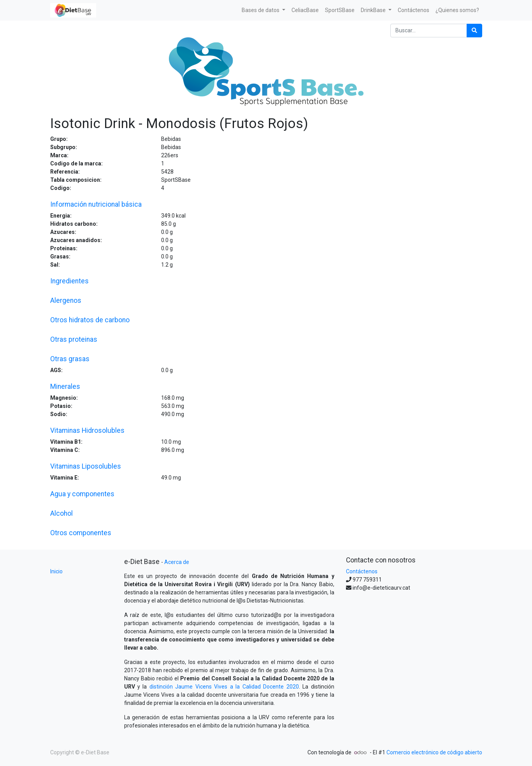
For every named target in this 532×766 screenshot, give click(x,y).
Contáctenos (362, 571)
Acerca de (177, 562)
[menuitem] (305, 10)
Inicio (56, 571)
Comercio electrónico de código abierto (434, 752)
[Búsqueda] (474, 31)
